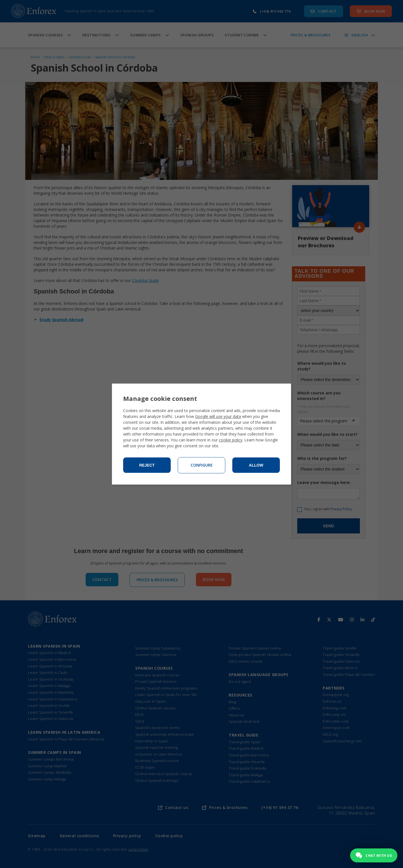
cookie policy (231, 440)
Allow (256, 465)
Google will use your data (218, 416)
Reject (147, 465)
